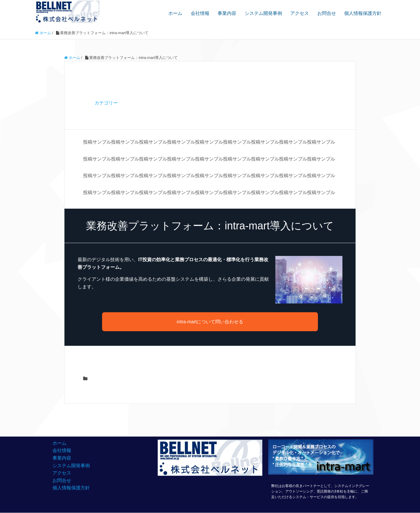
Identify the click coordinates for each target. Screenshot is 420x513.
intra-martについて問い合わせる (210, 322)
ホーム (175, 13)
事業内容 (227, 13)
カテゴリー (106, 103)
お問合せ (327, 13)
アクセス (300, 13)
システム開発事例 (263, 13)
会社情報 (200, 13)
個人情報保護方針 (363, 13)
